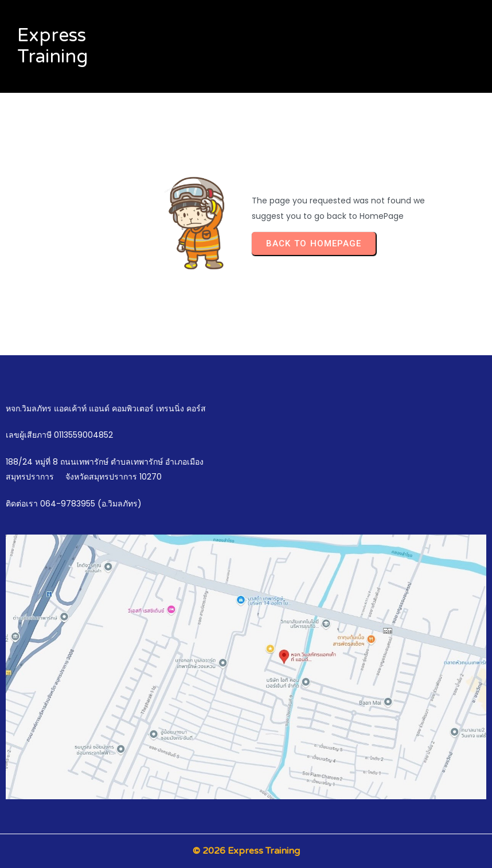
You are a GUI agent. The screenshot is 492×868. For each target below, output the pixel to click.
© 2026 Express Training (246, 851)
